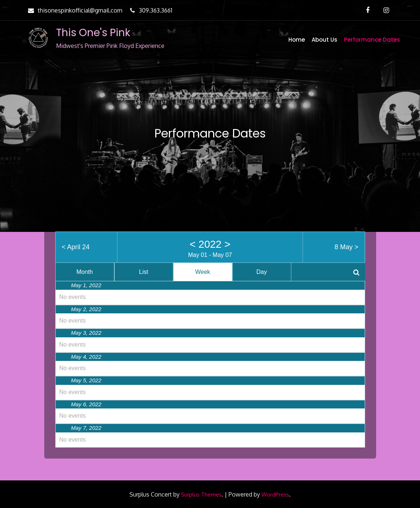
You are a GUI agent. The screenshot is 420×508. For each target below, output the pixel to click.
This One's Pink (93, 33)
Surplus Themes (201, 495)
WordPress (275, 495)
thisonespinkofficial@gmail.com (74, 10)
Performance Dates (372, 40)
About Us (324, 40)
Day (261, 272)
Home (297, 40)
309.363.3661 (150, 10)
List (144, 272)
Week (203, 272)
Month (84, 272)
